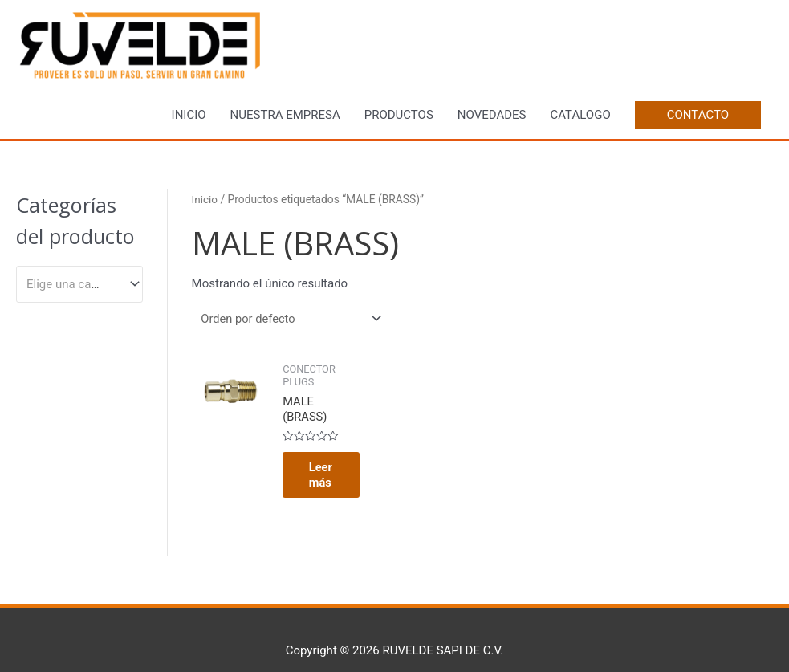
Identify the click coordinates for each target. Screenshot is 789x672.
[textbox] (72, 284)
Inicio (205, 200)
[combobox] (79, 284)
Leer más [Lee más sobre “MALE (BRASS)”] (315, 451)
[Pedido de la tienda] (291, 320)
